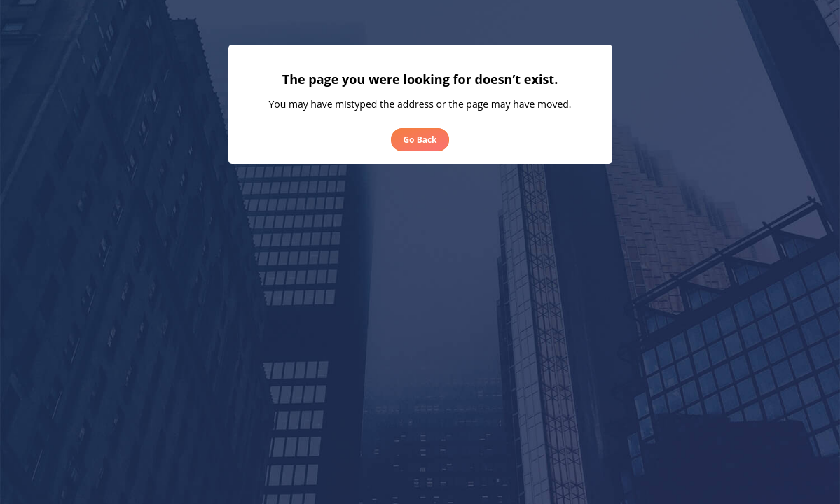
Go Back (420, 140)
